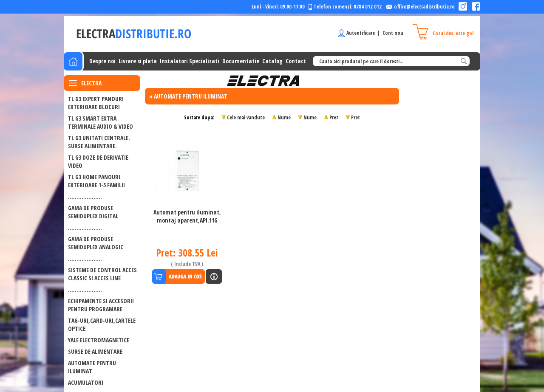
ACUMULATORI (86, 382)
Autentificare (361, 33)
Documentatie (241, 61)
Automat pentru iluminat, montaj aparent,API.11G (187, 216)
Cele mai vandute (246, 117)
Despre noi (102, 61)
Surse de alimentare (95, 351)
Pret (334, 117)
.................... (85, 196)
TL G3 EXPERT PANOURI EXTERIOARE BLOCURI (96, 103)
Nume (284, 117)
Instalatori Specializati (190, 61)
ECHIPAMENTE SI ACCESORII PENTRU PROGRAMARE (101, 305)
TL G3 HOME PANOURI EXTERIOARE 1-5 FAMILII (96, 181)
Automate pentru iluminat (92, 367)
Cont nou (393, 33)
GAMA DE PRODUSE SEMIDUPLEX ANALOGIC (96, 243)
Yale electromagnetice (99, 340)
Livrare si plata (138, 61)
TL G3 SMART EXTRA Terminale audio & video (101, 122)
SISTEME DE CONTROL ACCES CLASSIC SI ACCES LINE (102, 274)
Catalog (272, 61)
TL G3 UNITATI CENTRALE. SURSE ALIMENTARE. (99, 142)
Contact (296, 61)
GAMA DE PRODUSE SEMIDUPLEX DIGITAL (93, 212)
